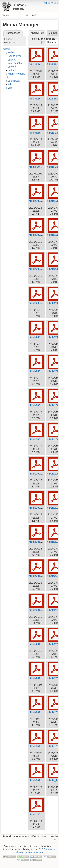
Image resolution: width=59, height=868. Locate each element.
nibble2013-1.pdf (39, 644)
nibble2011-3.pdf (39, 576)
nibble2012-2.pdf (39, 610)
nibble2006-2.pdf (39, 405)
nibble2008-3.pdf (39, 474)
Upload (53, 33)
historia (12, 70)
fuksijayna (16, 56)
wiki (10, 84)
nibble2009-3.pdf (39, 508)
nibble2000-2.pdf (39, 269)
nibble (14, 67)
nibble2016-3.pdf (39, 746)
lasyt (13, 60)
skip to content (51, 3)
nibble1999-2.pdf (39, 235)
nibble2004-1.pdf (39, 371)
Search (27, 15)
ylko (10, 88)
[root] (8, 49)
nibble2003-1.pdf (39, 337)
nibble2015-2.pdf (39, 712)
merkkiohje (16, 63)
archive (12, 53)
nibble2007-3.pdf (39, 440)
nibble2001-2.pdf (39, 303)
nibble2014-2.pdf (39, 678)
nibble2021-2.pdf (39, 780)
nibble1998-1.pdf (39, 201)
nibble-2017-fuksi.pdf (41, 167)
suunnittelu (14, 81)
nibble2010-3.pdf (39, 542)
